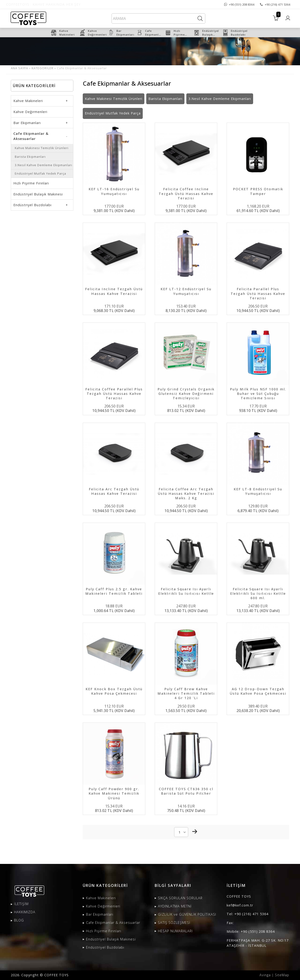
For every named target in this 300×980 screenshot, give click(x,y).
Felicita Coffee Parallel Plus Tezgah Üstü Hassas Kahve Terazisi (114, 394)
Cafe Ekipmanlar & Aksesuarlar (31, 136)
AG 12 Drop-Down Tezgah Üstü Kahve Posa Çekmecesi (258, 691)
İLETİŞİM (21, 904)
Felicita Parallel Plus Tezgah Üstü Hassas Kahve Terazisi (258, 293)
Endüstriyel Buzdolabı (32, 205)
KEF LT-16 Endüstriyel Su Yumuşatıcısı (114, 191)
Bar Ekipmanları (27, 123)
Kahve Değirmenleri (30, 112)
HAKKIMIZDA (25, 912)
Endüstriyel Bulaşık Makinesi (38, 194)
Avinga (265, 975)
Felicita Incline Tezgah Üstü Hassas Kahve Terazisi (114, 291)
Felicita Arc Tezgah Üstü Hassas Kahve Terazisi (114, 491)
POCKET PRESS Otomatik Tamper (258, 191)
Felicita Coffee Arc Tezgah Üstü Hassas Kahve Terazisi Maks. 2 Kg (186, 494)
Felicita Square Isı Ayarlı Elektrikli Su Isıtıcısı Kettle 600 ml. (258, 593)
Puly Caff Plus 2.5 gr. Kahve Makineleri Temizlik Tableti (114, 591)
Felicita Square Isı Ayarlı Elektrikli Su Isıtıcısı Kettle (186, 591)
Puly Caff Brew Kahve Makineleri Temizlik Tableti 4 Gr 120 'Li (186, 693)
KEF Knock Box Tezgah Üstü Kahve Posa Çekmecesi (114, 691)
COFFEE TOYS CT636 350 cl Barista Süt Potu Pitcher (186, 791)
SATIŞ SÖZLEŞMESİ (174, 923)
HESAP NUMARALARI (175, 931)
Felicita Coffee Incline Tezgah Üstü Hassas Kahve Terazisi (186, 193)
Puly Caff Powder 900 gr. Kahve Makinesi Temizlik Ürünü (114, 793)
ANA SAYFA (19, 68)
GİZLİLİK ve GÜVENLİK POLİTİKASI (187, 914)
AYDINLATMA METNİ (175, 906)
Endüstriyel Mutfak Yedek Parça (40, 173)
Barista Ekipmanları (30, 157)
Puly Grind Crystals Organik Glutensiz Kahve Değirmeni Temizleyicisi (186, 394)
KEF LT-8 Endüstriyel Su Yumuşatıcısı (258, 491)
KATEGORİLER (43, 68)
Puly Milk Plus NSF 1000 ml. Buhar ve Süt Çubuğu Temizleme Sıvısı (258, 394)
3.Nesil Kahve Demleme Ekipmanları (43, 165)
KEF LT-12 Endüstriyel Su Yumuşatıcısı (186, 291)
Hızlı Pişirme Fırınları (31, 183)
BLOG (19, 920)
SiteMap (282, 975)
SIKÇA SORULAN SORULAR (180, 898)
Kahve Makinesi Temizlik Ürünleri (42, 148)
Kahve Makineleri (28, 101)
